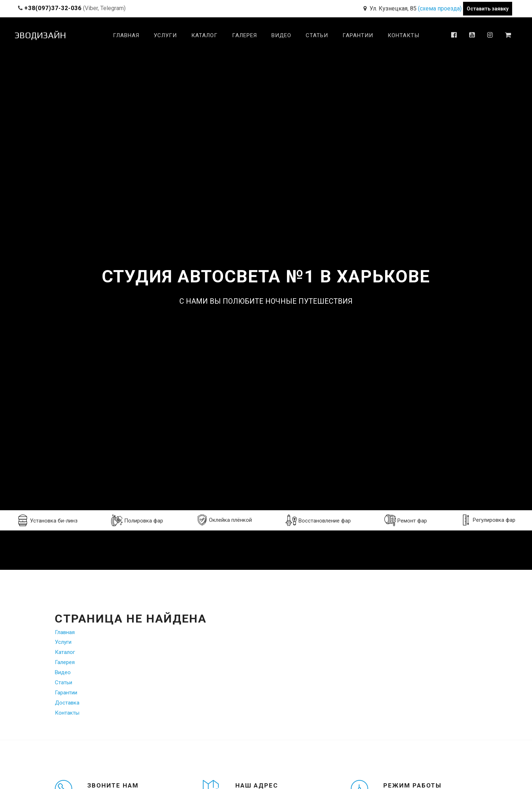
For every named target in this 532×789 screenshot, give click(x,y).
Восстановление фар (318, 520)
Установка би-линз (47, 520)
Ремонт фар (406, 520)
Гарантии (358, 35)
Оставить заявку (488, 9)
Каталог (204, 35)
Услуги (165, 35)
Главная (126, 35)
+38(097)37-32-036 (53, 8)
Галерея (245, 35)
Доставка (67, 703)
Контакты (404, 35)
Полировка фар (137, 520)
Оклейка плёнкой (224, 520)
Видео (281, 35)
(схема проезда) (440, 8)
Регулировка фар (488, 520)
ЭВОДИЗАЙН (40, 35)
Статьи (317, 35)
